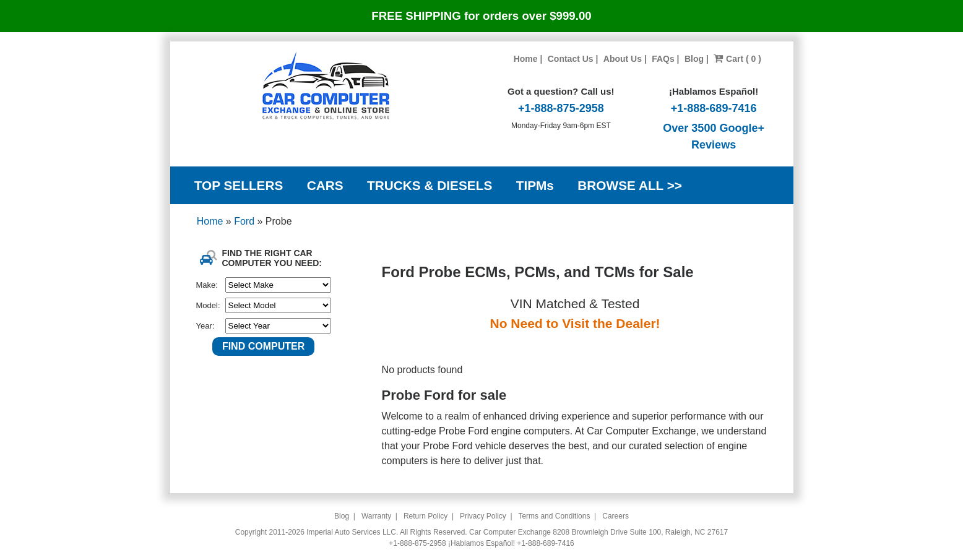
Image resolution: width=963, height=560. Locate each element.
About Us (623, 59)
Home (526, 59)
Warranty (376, 516)
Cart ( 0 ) (737, 59)
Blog (694, 59)
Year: (205, 326)
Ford (245, 221)
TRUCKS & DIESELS (430, 185)
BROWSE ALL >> (630, 185)
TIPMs (535, 185)
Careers (615, 516)
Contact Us (571, 59)
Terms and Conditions (554, 516)
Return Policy (425, 516)
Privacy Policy (483, 516)
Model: (208, 305)
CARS (325, 185)
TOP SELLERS (239, 185)
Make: (207, 285)
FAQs (663, 59)
